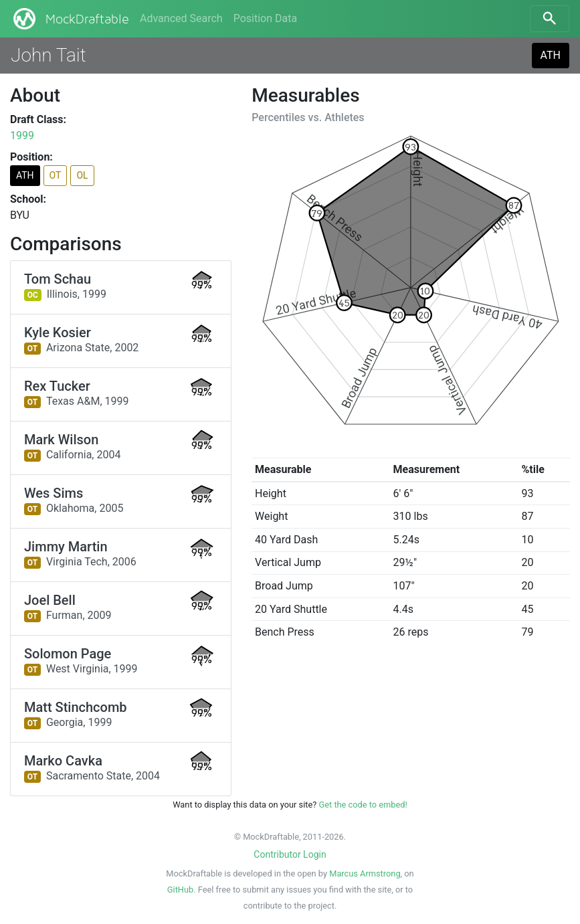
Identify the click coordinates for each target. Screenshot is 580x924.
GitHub (180, 890)
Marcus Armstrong (365, 873)
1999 (22, 135)
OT (56, 175)
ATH (551, 55)
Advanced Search (181, 18)
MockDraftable (70, 19)
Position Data (265, 18)
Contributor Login (290, 854)
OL (82, 175)
